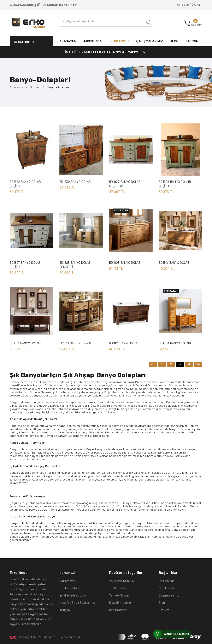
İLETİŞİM (192, 41)
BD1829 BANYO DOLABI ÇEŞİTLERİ (125, 184)
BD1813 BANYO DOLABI (75, 343)
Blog (162, 603)
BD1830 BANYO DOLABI (75, 182)
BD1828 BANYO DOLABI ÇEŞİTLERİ (175, 184)
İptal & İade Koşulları (73, 596)
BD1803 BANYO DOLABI (125, 263)
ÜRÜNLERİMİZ (119, 41)
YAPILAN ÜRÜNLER (122, 581)
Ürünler (35, 88)
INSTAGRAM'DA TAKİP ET (57, 5)
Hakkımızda (67, 581)
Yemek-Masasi (119, 596)
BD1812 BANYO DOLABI (125, 343)
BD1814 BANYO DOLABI (25, 343)
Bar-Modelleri (118, 610)
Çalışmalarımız (169, 596)
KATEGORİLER (31, 41)
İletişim (65, 610)
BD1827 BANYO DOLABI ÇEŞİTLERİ (26, 265)
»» (198, 364)
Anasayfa (16, 88)
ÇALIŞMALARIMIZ (150, 41)
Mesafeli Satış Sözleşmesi (78, 603)
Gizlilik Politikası (70, 588)
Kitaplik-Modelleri (121, 603)
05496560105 (22, 5)
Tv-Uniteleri (117, 588)
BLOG (174, 41)
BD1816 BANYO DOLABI (174, 263)
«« (153, 364)
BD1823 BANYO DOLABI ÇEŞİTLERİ (75, 265)
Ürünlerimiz (167, 588)
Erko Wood (49, 637)
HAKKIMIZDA (92, 41)
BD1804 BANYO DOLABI (175, 343)
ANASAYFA (68, 41)
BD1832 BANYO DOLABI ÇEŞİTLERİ (26, 184)
